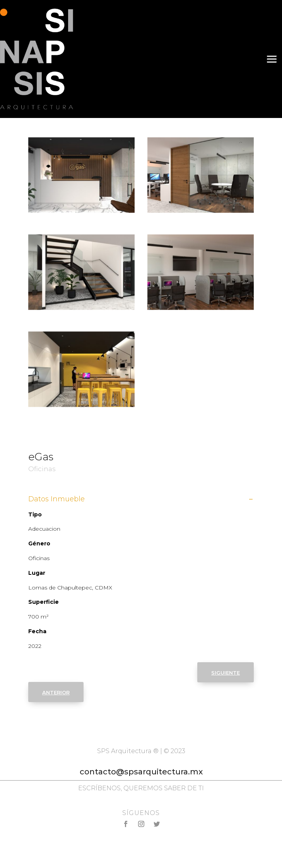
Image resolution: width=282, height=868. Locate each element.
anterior (56, 692)
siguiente (226, 672)
